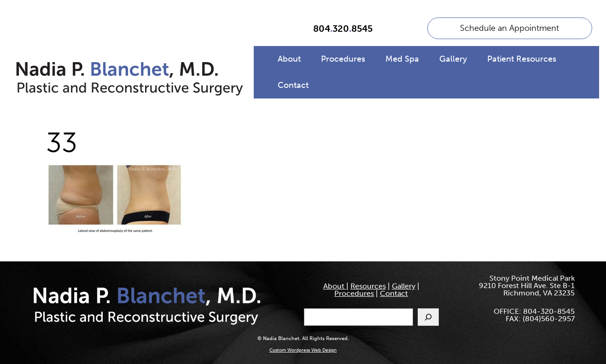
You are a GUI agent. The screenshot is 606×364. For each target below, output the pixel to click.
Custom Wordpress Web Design (303, 350)
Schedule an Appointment (510, 28)
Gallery (453, 59)
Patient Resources (522, 59)
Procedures (343, 59)
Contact (293, 85)
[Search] (428, 317)
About (289, 59)
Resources (368, 286)
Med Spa (402, 59)
